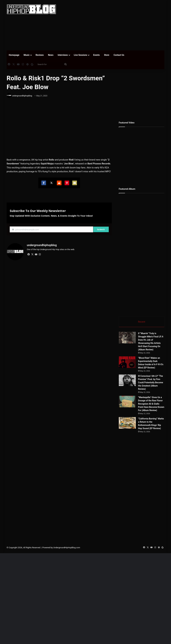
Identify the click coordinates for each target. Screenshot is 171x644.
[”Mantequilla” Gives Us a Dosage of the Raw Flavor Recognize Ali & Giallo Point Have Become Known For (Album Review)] (127, 402)
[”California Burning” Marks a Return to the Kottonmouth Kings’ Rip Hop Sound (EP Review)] (127, 423)
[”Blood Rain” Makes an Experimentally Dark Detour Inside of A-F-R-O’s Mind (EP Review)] (127, 362)
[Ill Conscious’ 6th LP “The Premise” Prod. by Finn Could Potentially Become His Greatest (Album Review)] (127, 380)
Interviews (63, 55)
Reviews (40, 55)
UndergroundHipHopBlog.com (67, 548)
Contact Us (119, 55)
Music (27, 55)
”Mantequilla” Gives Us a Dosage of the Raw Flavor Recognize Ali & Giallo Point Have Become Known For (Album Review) (151, 404)
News (51, 55)
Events (96, 55)
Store (107, 55)
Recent (141, 322)
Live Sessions (81, 55)
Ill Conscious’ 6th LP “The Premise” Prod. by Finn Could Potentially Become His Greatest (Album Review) (151, 382)
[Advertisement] (116, 25)
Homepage (14, 55)
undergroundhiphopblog (22, 96)
